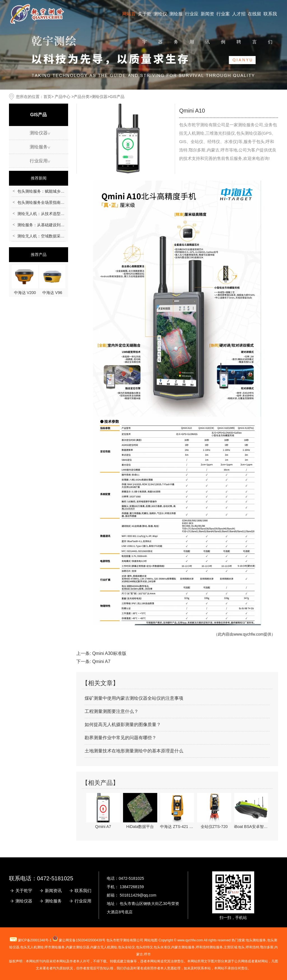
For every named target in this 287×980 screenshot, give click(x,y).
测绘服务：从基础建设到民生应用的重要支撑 (57, 225)
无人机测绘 (104, 947)
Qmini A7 (101, 662)
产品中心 (63, 97)
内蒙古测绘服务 (183, 947)
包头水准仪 (162, 947)
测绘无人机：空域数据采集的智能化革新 (53, 236)
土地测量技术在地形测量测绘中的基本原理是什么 (134, 751)
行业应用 (39, 161)
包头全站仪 (126, 947)
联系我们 (83, 891)
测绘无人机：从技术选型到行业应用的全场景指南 (61, 214)
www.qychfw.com (248, 634)
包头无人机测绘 (32, 947)
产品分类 (82, 97)
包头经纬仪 (144, 947)
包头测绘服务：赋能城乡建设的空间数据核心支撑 (61, 191)
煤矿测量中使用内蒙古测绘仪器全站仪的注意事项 (134, 698)
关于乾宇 (24, 891)
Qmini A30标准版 (109, 653)
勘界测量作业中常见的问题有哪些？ (121, 738)
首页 (47, 97)
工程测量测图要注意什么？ (112, 711)
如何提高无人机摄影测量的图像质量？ (123, 725)
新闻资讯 (53, 891)
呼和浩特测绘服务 (209, 947)
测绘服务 (39, 147)
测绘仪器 (99, 97)
